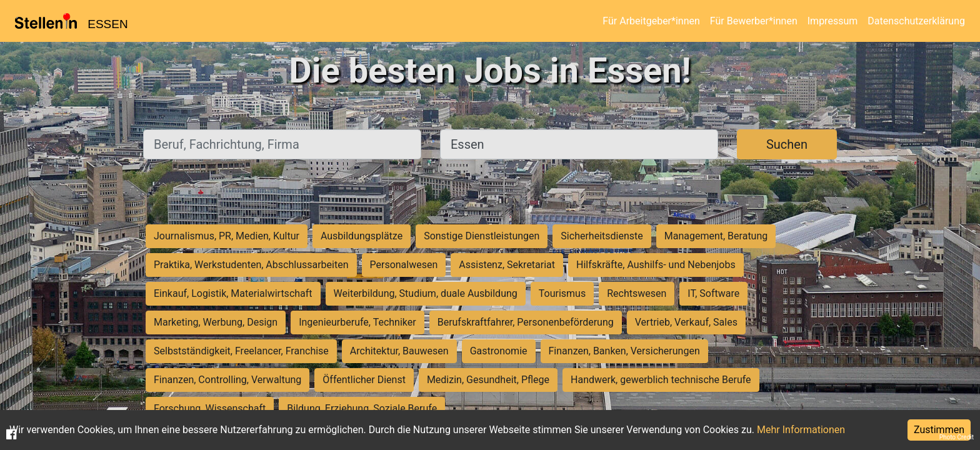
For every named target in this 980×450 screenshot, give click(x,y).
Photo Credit (957, 437)
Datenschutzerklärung (916, 21)
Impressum (833, 21)
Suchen (787, 144)
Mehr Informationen (801, 430)
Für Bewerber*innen (754, 21)
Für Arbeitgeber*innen (651, 21)
